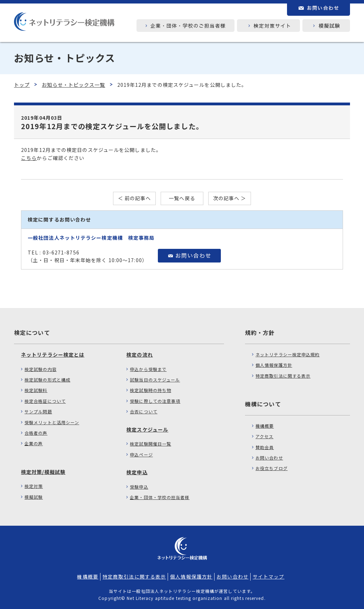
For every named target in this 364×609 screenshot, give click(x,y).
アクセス (264, 436)
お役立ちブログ (272, 468)
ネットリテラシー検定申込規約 (288, 354)
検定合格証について (45, 401)
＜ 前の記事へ (135, 198)
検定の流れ (140, 355)
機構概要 (265, 426)
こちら (29, 158)
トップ (22, 85)
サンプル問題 (38, 411)
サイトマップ (269, 576)
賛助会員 (265, 447)
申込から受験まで (148, 369)
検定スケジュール (147, 429)
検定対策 (34, 486)
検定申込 (137, 472)
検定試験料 (36, 390)
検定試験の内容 (41, 369)
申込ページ (141, 454)
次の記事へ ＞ (230, 198)
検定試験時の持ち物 (150, 390)
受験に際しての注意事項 (155, 401)
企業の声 (34, 443)
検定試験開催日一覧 (150, 444)
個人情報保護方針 (274, 365)
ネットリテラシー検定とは (53, 355)
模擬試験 (34, 497)
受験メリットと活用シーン (52, 422)
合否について (144, 411)
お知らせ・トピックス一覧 (73, 85)
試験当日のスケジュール (155, 380)
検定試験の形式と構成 (47, 380)
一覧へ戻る (182, 198)
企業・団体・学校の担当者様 (160, 497)
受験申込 (139, 487)
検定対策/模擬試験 (43, 472)
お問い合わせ (269, 458)
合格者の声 (36, 433)
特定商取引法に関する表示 (283, 376)
